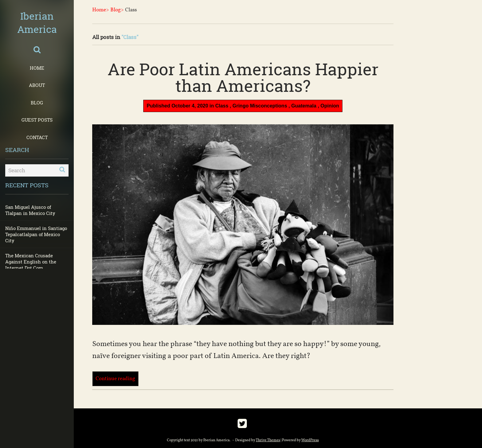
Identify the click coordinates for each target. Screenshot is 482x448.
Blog (37, 103)
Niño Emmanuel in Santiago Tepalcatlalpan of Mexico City (36, 234)
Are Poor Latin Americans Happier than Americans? (243, 77)
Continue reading (115, 379)
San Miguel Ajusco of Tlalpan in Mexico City (30, 210)
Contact (37, 137)
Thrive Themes (268, 440)
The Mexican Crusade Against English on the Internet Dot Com (31, 262)
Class (222, 106)
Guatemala (304, 106)
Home (37, 68)
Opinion (330, 106)
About (37, 85)
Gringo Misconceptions (260, 106)
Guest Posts (37, 120)
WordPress (310, 440)
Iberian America (37, 22)
